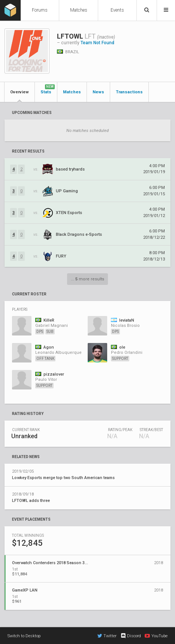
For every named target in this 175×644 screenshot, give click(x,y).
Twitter (107, 636)
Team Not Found (97, 43)
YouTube (156, 636)
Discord (131, 636)
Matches (79, 10)
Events (117, 10)
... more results (87, 279)
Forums (40, 10)
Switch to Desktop (24, 636)
